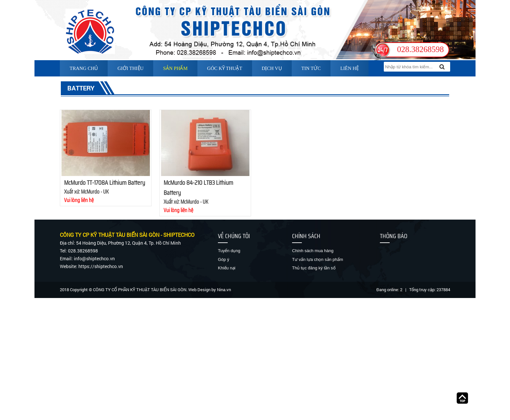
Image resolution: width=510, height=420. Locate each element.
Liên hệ (349, 68)
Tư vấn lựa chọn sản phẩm (318, 259)
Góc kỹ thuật (225, 68)
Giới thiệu (130, 68)
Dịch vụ (272, 68)
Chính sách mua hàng (313, 251)
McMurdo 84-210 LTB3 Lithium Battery (198, 188)
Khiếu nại (227, 268)
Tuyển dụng (229, 251)
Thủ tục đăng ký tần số (314, 268)
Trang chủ (84, 68)
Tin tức (311, 68)
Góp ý (224, 259)
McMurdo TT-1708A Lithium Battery (105, 183)
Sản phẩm (175, 68)
